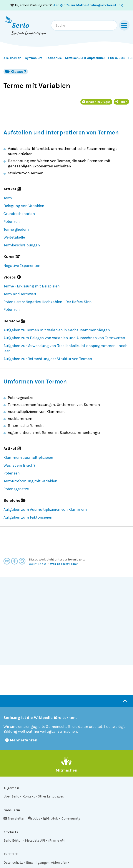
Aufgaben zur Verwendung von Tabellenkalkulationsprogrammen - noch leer (66, 348)
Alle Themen (12, 58)
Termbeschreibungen (22, 245)
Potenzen (12, 222)
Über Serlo (11, 796)
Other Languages (51, 796)
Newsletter (14, 818)
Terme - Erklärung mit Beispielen (32, 286)
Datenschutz (13, 862)
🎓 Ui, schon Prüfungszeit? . (67, 5)
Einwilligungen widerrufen (47, 862)
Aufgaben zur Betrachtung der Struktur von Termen (48, 359)
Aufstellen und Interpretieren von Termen (61, 132)
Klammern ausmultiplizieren (28, 457)
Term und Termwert (20, 294)
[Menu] (124, 25)
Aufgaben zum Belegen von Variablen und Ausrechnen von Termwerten (64, 338)
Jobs (34, 818)
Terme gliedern (16, 229)
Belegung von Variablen (24, 206)
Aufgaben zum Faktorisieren (28, 517)
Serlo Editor (13, 840)
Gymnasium (33, 58)
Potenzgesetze (16, 489)
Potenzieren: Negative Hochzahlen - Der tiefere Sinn (48, 302)
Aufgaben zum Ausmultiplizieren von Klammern (45, 509)
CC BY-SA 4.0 (37, 564)
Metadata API (35, 840)
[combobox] (84, 25)
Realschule (54, 58)
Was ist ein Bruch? (19, 465)
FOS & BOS (116, 58)
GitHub (51, 818)
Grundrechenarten (19, 214)
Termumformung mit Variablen (30, 481)
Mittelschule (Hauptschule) (85, 58)
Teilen (121, 102)
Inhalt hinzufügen (96, 102)
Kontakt (29, 796)
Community (71, 818)
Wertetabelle (14, 237)
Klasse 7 (16, 71)
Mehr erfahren (21, 740)
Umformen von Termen (35, 382)
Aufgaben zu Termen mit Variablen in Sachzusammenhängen (57, 330)
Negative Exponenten (22, 266)
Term (8, 198)
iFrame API (57, 840)
